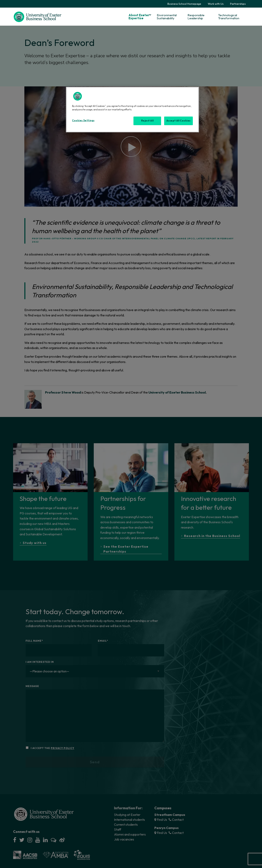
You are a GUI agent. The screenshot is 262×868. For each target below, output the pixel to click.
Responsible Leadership (196, 17)
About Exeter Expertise (139, 17)
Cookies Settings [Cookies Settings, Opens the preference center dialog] (83, 120)
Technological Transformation (229, 17)
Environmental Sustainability (167, 17)
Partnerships (238, 4)
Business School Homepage (184, 4)
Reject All (147, 121)
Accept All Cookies (178, 121)
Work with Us (216, 4)
